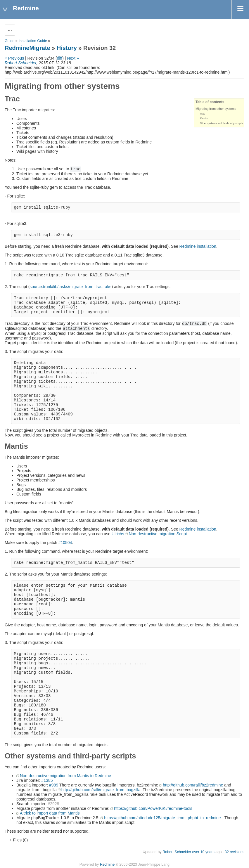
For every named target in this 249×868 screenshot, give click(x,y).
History (67, 48)
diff (60, 58)
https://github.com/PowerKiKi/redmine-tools (153, 808)
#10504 (65, 543)
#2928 (53, 804)
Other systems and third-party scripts (221, 123)
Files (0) (21, 840)
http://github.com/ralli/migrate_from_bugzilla (101, 790)
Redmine (107, 864)
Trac (203, 114)
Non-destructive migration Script (158, 534)
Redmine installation (198, 246)
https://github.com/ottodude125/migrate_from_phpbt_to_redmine (162, 818)
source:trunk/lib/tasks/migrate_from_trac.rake (70, 287)
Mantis (204, 118)
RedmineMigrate (27, 48)
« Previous (14, 58)
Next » (73, 58)
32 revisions (235, 852)
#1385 (47, 780)
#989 (54, 785)
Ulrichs (118, 534)
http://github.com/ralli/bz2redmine (193, 785)
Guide (10, 41)
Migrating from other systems (216, 109)
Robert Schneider (20, 63)
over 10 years (203, 852)
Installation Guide (33, 41)
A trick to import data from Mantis (50, 813)
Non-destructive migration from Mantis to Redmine (65, 776)
